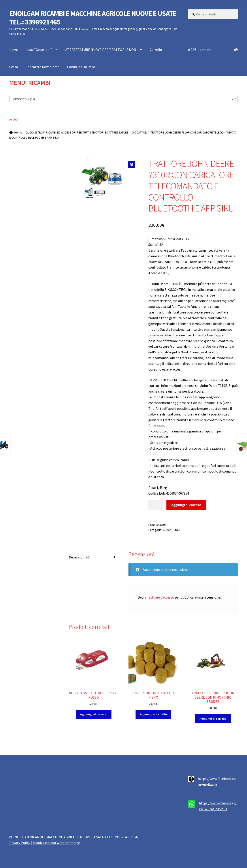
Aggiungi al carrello (186, 505)
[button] (132, 165)
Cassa (14, 67)
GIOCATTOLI (140, 132)
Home (14, 50)
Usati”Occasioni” (39, 50)
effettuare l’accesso (159, 597)
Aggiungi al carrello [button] (94, 714)
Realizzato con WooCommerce (57, 843)
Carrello (156, 50)
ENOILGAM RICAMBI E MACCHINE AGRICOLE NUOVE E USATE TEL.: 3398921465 (93, 18)
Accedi (14, 119)
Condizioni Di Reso (81, 67)
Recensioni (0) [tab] (80, 557)
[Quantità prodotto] (156, 505)
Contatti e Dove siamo (42, 67)
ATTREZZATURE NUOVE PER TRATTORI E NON (101, 50)
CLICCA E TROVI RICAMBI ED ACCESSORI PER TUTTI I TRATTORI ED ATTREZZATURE (77, 132)
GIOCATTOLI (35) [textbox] (122, 99)
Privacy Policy (20, 843)
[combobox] (123, 99)
